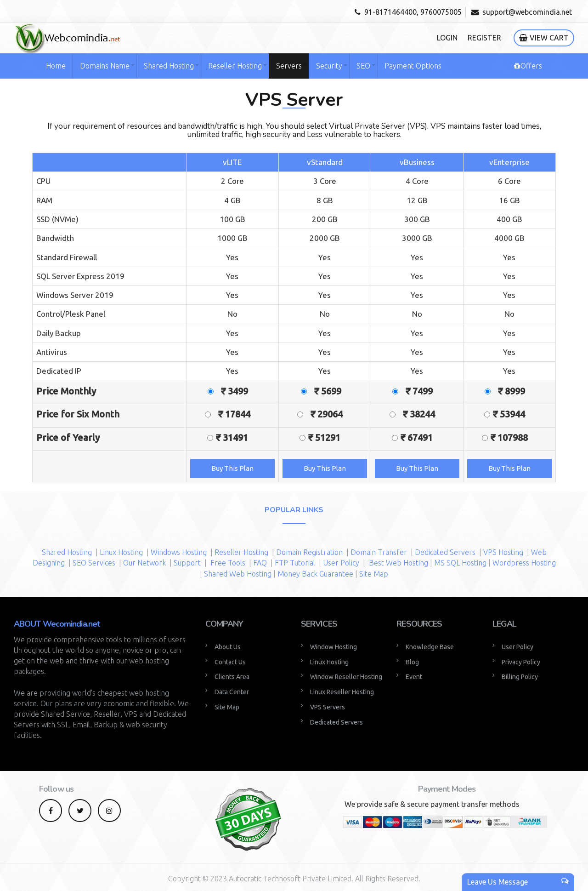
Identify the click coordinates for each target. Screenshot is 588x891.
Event (414, 677)
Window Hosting (334, 647)
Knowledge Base (430, 647)
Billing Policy (520, 677)
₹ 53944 (513, 414)
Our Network (144, 563)
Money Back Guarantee (315, 574)
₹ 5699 (331, 391)
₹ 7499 (424, 391)
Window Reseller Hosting (346, 677)
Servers (289, 66)
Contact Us (230, 662)
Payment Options (413, 66)
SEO (363, 66)
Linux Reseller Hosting (342, 692)
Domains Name (105, 66)
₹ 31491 (236, 437)
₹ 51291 (329, 437)
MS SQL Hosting (460, 563)
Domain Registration (309, 552)
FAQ (261, 563)
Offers (528, 66)
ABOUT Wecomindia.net (57, 624)
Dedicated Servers (445, 552)
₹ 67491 (421, 437)
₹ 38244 (423, 414)
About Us (228, 647)
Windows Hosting (179, 552)
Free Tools (228, 563)
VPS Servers (328, 707)
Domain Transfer (379, 552)
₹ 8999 (516, 391)
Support (187, 563)
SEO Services (94, 563)
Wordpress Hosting (524, 563)
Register (484, 38)
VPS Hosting (503, 552)
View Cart (544, 38)
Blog (412, 662)
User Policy (342, 563)
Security (329, 66)
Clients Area (232, 677)
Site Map (374, 574)
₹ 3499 (239, 391)
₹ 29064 (331, 414)
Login (447, 38)
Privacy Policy (521, 662)
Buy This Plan (232, 468)
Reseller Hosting (235, 66)
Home (56, 66)
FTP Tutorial (295, 563)
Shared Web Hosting (238, 574)
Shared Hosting (169, 66)
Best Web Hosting (399, 563)
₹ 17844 (239, 414)
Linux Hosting (121, 552)
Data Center (232, 692)
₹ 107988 (514, 437)
